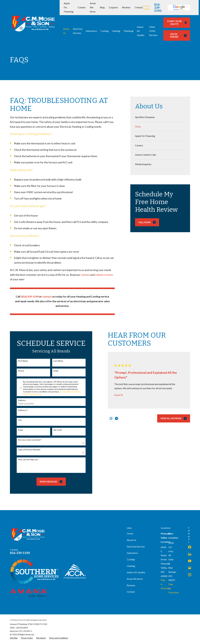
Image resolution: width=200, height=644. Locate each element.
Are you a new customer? (27, 440)
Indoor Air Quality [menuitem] (141, 31)
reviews (85, 275)
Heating (131, 566)
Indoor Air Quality (136, 572)
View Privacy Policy (29, 394)
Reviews (126, 7)
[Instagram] (190, 575)
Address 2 (20, 410)
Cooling (131, 559)
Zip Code (55, 430)
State (18, 430)
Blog (102, 7)
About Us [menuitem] (66, 31)
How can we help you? (26, 459)
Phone (18, 371)
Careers (82, 7)
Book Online (178, 35)
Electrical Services (136, 547)
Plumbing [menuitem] (129, 31)
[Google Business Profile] (190, 568)
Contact (139, 7)
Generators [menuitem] (91, 31)
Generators (132, 553)
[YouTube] (190, 561)
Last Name (56, 361)
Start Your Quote (177, 23)
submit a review (104, 275)
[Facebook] (190, 547)
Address (19, 400)
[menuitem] (160, 117)
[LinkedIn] (190, 554)
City (17, 420)
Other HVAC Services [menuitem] (153, 31)
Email (53, 371)
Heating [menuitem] (116, 31)
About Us (132, 540)
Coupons (113, 7)
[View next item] (114, 418)
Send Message (49, 482)
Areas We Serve (93, 7)
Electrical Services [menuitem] (78, 31)
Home (130, 534)
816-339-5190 (158, 8)
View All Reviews (171, 418)
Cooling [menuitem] (105, 31)
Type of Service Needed (26, 450)
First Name (20, 361)
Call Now (147, 222)
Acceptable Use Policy (68, 392)
